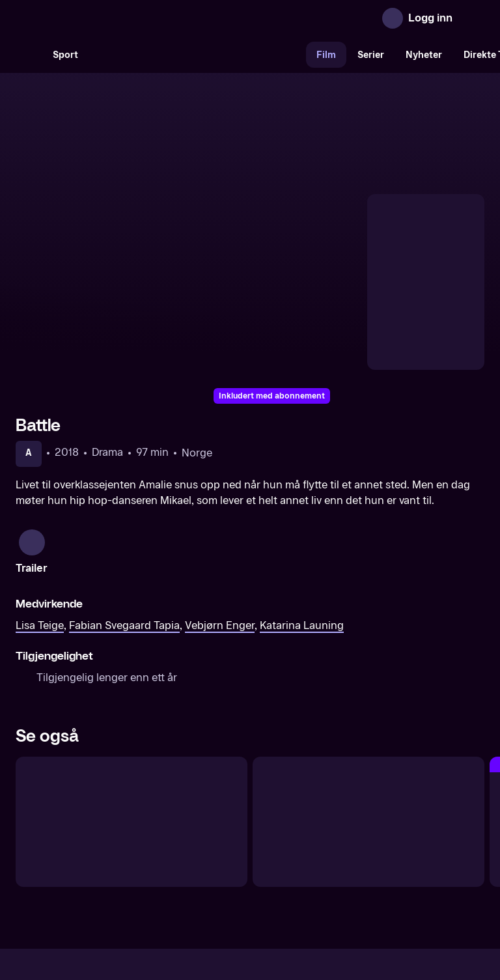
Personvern (390, 870)
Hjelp (271, 870)
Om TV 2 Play (115, 870)
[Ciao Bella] (132, 688)
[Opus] (368, 688)
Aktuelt (176, 870)
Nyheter (424, 55)
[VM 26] (197, 55)
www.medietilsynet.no (330, 915)
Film (326, 55)
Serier (371, 55)
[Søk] (29, 55)
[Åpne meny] (471, 18)
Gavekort (226, 870)
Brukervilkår (323, 870)
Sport (65, 55)
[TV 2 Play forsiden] (113, 18)
